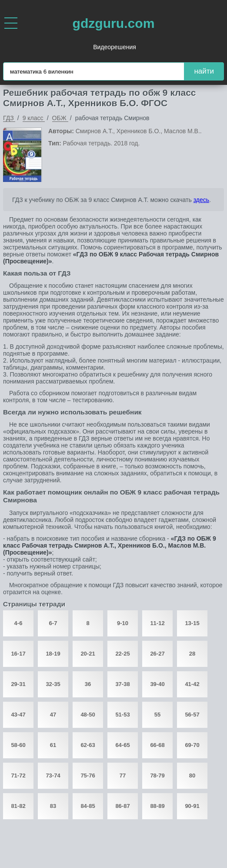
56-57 (192, 715)
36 (88, 684)
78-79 (157, 775)
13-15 (192, 623)
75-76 (88, 775)
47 (53, 715)
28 (192, 654)
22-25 (122, 654)
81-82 (18, 806)
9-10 (123, 623)
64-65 (122, 745)
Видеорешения (115, 47)
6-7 (53, 623)
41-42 (192, 684)
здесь (201, 200)
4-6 (18, 623)
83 (53, 806)
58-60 (18, 745)
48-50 (88, 715)
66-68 (157, 745)
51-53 (122, 715)
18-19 (53, 654)
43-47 (18, 715)
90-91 (192, 806)
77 (123, 775)
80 (192, 775)
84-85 (88, 806)
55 (157, 715)
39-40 (157, 684)
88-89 (157, 806)
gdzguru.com (114, 23)
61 (53, 745)
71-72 (18, 775)
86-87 (122, 806)
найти (204, 71)
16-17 (18, 654)
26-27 (157, 654)
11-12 (157, 623)
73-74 (53, 775)
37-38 (122, 684)
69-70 (192, 745)
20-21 (88, 654)
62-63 (88, 745)
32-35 (53, 684)
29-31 (18, 684)
